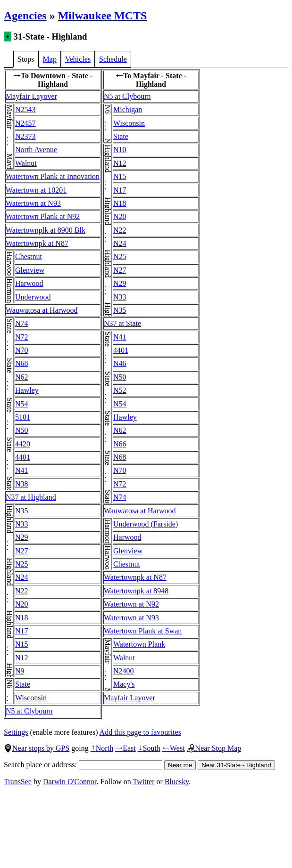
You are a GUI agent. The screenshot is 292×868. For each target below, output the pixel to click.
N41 (22, 470)
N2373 (25, 136)
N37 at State (122, 323)
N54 (22, 404)
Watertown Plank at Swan (143, 631)
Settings (16, 732)
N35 (22, 511)
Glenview (30, 270)
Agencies (25, 16)
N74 (22, 323)
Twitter (144, 782)
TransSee (18, 782)
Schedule (113, 59)
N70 (22, 350)
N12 (22, 658)
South (149, 748)
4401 (23, 457)
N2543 (25, 110)
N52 (120, 390)
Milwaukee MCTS (103, 16)
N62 (22, 377)
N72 (22, 337)
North (102, 748)
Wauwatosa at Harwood (42, 310)
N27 (22, 551)
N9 (20, 671)
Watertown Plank (139, 644)
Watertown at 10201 (36, 190)
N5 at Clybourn (29, 711)
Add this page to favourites (140, 732)
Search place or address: (83, 765)
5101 (23, 417)
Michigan (128, 110)
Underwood (33, 297)
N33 (22, 524)
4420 (23, 444)
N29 (22, 537)
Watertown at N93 (33, 203)
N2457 (25, 123)
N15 (22, 644)
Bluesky (177, 782)
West (174, 748)
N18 (22, 618)
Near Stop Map (214, 748)
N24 (22, 577)
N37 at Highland (31, 497)
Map (50, 59)
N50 (22, 430)
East (125, 748)
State (23, 684)
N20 (22, 604)
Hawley (27, 390)
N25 (22, 564)
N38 (22, 484)
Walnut (26, 163)
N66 (120, 444)
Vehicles (78, 59)
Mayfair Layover (31, 96)
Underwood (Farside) (146, 524)
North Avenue (36, 150)
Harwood (29, 283)
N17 (22, 631)
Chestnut (29, 256)
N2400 (124, 671)
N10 (120, 150)
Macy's (124, 684)
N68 (22, 363)
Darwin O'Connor (70, 782)
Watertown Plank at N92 (43, 216)
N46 (120, 363)
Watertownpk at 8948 (136, 591)
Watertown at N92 (131, 604)
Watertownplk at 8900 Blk (46, 230)
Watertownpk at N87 (37, 243)
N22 (22, 591)
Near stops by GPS (37, 748)
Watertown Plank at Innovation (53, 176)
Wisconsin (31, 698)
